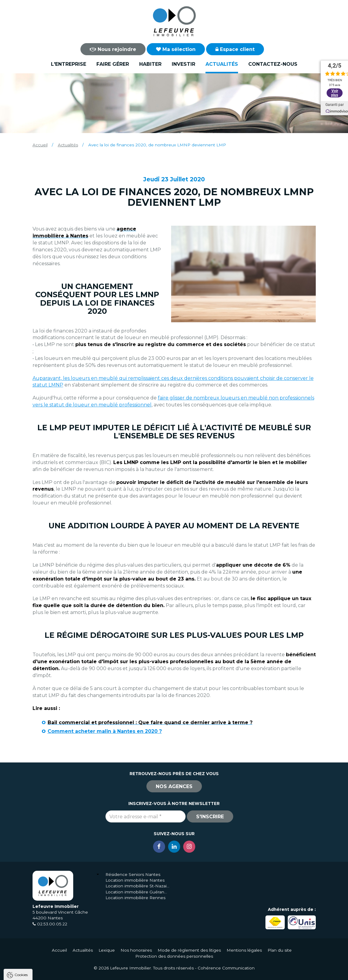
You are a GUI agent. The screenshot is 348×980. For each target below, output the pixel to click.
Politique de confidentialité (35, 958)
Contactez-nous (273, 64)
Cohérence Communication (226, 968)
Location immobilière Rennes (135, 898)
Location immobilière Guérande (138, 892)
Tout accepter (41, 973)
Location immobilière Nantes (135, 880)
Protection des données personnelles (174, 956)
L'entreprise (69, 64)
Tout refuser (80, 973)
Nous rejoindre (113, 49)
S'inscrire (210, 817)
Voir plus (335, 93)
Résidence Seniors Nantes (133, 874)
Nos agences (174, 786)
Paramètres (117, 973)
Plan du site (280, 950)
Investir (183, 64)
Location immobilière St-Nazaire (138, 886)
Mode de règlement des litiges (189, 950)
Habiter (150, 64)
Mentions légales (244, 950)
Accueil (40, 145)
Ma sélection (176, 49)
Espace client (235, 49)
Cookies (21, 897)
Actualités (222, 64)
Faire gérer (113, 64)
